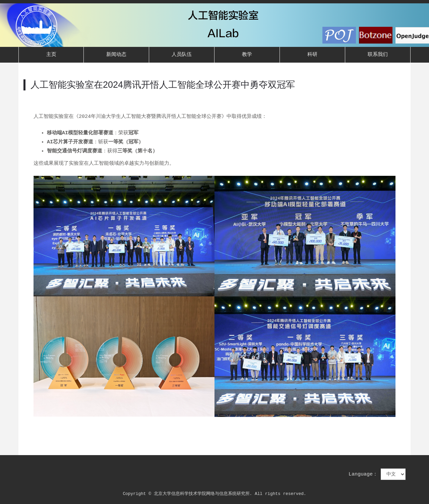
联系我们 (378, 55)
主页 (51, 55)
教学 (247, 55)
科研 (312, 55)
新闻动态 (116, 55)
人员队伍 (182, 55)
